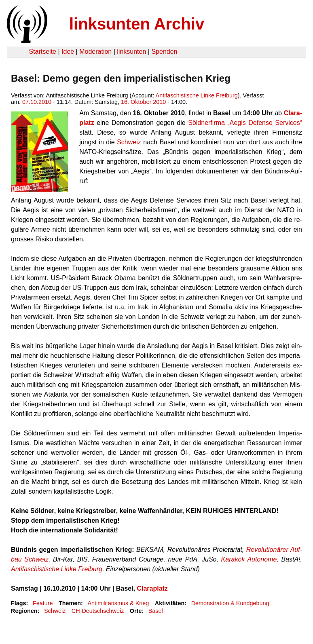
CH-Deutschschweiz (98, 611)
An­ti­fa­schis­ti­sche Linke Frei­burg (57, 569)
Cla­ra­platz (152, 588)
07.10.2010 (37, 102)
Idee (68, 52)
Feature (43, 603)
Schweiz (129, 142)
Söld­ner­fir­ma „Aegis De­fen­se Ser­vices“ (245, 123)
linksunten (131, 52)
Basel (156, 611)
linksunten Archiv (137, 24)
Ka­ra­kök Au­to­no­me (249, 559)
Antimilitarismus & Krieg (118, 603)
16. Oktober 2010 (143, 102)
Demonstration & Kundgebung (230, 603)
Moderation (95, 52)
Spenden (164, 52)
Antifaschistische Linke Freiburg (197, 95)
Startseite (42, 52)
